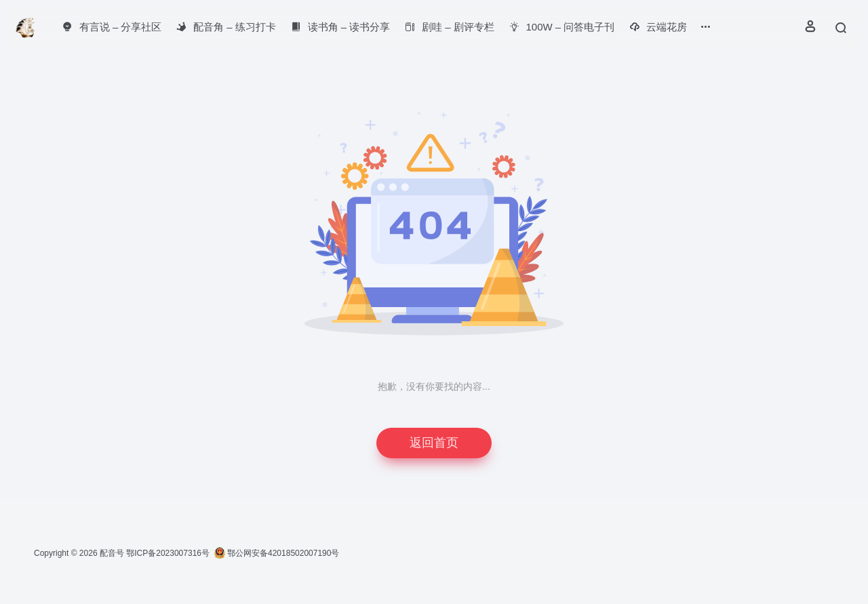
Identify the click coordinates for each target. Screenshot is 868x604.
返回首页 (434, 443)
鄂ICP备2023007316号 (168, 553)
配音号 (112, 553)
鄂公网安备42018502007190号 (277, 553)
